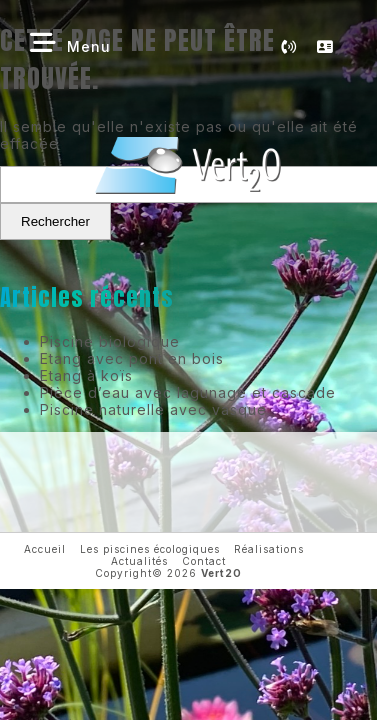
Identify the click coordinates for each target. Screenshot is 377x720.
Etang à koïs (86, 375)
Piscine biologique (110, 341)
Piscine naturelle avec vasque (153, 409)
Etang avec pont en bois (132, 358)
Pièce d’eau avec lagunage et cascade (188, 392)
